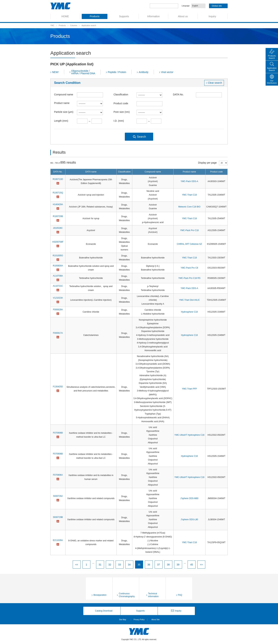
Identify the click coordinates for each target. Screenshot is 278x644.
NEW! (55, 72)
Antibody (143, 72)
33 (119, 565)
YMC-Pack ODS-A (189, 181)
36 (149, 565)
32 (110, 565)
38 (168, 565)
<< (77, 565)
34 (129, 565)
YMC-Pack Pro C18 (189, 230)
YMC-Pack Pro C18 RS (189, 278)
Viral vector (167, 72)
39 (178, 565)
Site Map (123, 620)
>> (201, 565)
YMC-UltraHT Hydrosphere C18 (189, 435)
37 (159, 565)
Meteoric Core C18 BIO (189, 207)
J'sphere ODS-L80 (189, 519)
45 (192, 565)
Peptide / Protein (117, 72)
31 (100, 565)
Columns (74, 25)
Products (62, 25)
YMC (52, 25)
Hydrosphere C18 (189, 312)
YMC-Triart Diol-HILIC (189, 300)
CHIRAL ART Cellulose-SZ (189, 244)
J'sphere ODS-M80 (189, 498)
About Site (155, 620)
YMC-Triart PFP (189, 389)
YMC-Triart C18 (189, 195)
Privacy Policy (139, 620)
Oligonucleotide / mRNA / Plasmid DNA (83, 72)
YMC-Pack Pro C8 (189, 268)
